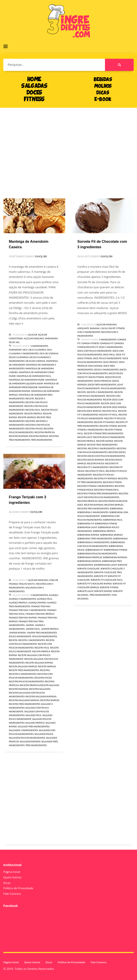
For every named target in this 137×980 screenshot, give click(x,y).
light (120, 385)
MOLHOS (103, 86)
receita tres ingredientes (102, 445)
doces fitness (96, 377)
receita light (85, 437)
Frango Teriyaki (41, 606)
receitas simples (39, 436)
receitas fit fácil (95, 471)
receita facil (33, 410)
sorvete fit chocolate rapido (95, 584)
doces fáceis (116, 373)
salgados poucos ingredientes (27, 738)
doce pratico (110, 362)
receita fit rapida (104, 422)
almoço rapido (37, 603)
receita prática (33, 413)
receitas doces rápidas (91, 460)
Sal (18, 342)
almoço (53, 595)
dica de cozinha (49, 353)
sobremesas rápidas (115, 557)
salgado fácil (33, 715)
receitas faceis (34, 428)
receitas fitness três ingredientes (97, 493)
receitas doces (117, 452)
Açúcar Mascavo (34, 338)
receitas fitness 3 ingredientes (96, 486)
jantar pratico (50, 629)
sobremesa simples (111, 535)
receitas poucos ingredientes (102, 497)
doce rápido (95, 366)
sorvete (123, 565)
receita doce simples (89, 411)
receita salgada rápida (39, 663)
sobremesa (116, 508)
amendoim (15, 350)
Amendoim (51, 338)
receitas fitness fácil (107, 490)
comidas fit (106, 343)
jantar (30, 625)
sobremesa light (87, 527)
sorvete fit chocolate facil (107, 580)
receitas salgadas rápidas (41, 696)
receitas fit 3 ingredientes (93, 467)
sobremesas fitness (115, 550)
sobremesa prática (104, 531)
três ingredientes (42, 440)
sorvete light (85, 591)
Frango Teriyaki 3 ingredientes (28, 610)
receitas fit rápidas (105, 478)
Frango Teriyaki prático (40, 614)
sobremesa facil (113, 520)
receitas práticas (45, 432)
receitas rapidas (19, 436)
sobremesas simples (89, 561)
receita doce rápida (115, 407)
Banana (95, 328)
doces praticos (103, 381)
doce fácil (109, 354)
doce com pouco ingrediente (94, 351)
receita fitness (108, 426)
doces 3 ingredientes (106, 370)
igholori (41, 256)
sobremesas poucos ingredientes (97, 554)
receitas (30, 421)
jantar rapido (17, 633)
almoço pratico (18, 603)
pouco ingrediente (89, 388)
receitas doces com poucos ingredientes (101, 456)
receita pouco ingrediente (109, 437)
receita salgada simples (23, 666)
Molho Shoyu (27, 584)
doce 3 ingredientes (111, 347)
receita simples (27, 417)
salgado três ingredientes (34, 726)
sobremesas (120, 538)
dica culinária (37, 350)
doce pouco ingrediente (107, 358)
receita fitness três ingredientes (104, 433)
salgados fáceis (44, 734)
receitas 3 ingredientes (102, 448)
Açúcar (33, 335)
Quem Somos (12, 877)
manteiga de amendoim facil (34, 376)
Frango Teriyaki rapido (23, 618)
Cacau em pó (108, 328)
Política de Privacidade (18, 888)
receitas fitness (112, 482)
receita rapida (105, 441)
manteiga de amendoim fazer (27, 380)
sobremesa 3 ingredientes (93, 512)
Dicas (12, 342)
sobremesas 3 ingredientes (93, 542)
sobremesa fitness (106, 523)
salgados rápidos (30, 741)
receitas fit (112, 463)
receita (30, 398)
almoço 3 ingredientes (22, 599)
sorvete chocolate (88, 569)
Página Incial (12, 872)
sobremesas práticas (90, 557)
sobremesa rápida (88, 535)
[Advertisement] (68, 146)
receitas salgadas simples (24, 700)
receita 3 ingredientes (100, 392)
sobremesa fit (86, 523)
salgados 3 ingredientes (23, 730)
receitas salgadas (40, 689)
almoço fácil (45, 599)
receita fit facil (108, 415)
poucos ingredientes (113, 388)
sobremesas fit (94, 550)
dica (25, 350)
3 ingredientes (39, 346)
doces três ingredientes (102, 385)
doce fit (120, 354)
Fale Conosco (12, 894)
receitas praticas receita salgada (39, 685)
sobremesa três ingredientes (95, 538)
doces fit (82, 377)
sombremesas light (105, 565)
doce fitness (85, 358)
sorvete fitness (109, 587)
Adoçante (83, 328)
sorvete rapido (103, 591)
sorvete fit (100, 576)
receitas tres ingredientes (93, 508)
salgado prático (35, 723)
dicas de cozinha (35, 361)
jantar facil (33, 629)
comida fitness (90, 343)
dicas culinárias (19, 357)
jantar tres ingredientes (42, 633)
